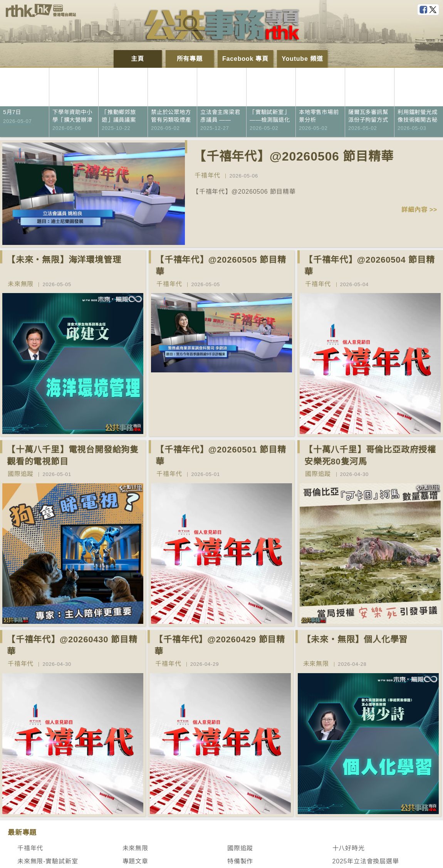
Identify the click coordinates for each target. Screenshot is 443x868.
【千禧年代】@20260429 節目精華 (220, 645)
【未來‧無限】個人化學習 (355, 639)
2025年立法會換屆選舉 (366, 861)
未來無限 (21, 284)
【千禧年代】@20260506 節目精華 (294, 156)
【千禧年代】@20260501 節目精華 (221, 456)
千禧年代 (207, 175)
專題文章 (135, 861)
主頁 (138, 59)
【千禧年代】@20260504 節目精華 (370, 266)
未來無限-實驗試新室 (48, 861)
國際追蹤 (21, 474)
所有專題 (190, 59)
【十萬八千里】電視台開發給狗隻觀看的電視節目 (73, 456)
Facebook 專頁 (245, 59)
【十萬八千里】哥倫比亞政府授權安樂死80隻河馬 (370, 456)
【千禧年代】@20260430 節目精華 (72, 645)
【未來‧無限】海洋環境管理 (64, 260)
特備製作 (240, 861)
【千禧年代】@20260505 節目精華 (221, 266)
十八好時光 (349, 848)
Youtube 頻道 (302, 59)
